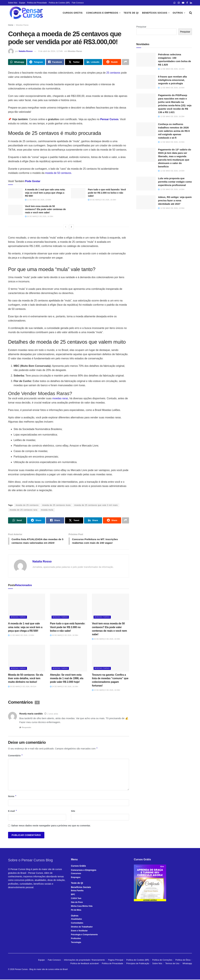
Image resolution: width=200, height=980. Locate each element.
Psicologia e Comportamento (84, 935)
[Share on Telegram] (36, 62)
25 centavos (113, 73)
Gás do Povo (77, 903)
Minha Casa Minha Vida (82, 907)
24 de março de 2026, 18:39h (64, 687)
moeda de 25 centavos (27, 505)
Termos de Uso (172, 964)
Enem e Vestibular (79, 931)
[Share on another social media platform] (125, 62)
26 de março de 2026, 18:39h (39, 216)
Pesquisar (141, 27)
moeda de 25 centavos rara (23, 510)
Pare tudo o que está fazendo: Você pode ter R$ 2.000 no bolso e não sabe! (107, 193)
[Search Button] (191, 13)
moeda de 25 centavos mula (56, 505)
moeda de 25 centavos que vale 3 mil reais (96, 505)
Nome (12, 797)
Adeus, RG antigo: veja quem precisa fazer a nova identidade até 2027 (175, 200)
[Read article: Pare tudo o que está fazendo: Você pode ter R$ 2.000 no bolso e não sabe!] (78, 193)
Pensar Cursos (21, 970)
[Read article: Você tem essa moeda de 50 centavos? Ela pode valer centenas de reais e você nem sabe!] (15, 210)
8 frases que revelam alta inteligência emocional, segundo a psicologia (172, 80)
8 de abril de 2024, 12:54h (51, 51)
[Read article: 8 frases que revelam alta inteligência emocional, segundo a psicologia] (146, 82)
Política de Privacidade (37, 3)
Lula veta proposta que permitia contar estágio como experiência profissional (175, 182)
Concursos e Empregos (102, 13)
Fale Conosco (78, 3)
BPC (73, 895)
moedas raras (60, 399)
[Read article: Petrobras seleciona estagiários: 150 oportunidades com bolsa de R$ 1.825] (146, 60)
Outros (178, 13)
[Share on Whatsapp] (17, 62)
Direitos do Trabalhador (82, 927)
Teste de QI (131, 13)
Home (11, 25)
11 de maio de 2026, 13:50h (38, 200)
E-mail (13, 811)
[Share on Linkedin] (93, 62)
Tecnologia (76, 943)
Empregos (76, 878)
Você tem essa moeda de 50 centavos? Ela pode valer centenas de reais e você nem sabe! (45, 209)
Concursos (76, 874)
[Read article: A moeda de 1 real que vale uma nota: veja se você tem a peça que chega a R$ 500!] (15, 193)
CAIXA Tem (76, 899)
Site (73, 811)
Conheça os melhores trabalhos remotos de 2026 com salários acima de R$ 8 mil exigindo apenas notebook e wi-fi (174, 131)
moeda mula (47, 510)
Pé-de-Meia (76, 910)
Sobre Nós (13, 3)
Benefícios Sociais (155, 13)
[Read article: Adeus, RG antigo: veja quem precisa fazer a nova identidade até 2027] (146, 202)
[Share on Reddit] (112, 62)
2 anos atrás (53, 714)
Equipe (22, 3)
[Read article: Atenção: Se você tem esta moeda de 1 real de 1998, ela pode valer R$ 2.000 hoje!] (69, 659)
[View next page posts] (71, 227)
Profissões (76, 939)
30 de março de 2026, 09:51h (22, 687)
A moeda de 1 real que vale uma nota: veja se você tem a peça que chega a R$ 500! (45, 193)
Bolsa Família (77, 891)
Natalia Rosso (26, 51)
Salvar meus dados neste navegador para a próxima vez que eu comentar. (51, 826)
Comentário (15, 756)
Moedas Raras (22, 25)
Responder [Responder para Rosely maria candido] (27, 728)
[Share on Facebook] (55, 62)
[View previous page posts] (66, 227)
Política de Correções (162, 960)
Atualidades (76, 920)
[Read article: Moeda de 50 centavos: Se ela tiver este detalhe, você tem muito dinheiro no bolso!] (27, 659)
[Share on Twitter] (74, 62)
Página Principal (116, 960)
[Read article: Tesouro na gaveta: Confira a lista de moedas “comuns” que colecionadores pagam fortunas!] (110, 659)
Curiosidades (77, 923)
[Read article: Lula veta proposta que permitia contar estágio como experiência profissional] (146, 184)
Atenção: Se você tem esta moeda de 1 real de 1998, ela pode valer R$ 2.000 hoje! (67, 679)
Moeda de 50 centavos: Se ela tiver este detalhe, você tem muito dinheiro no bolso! (26, 679)
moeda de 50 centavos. (58, 173)
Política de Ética (183, 960)
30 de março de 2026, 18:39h (102, 200)
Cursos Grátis (73, 13)
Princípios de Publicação (138, 964)
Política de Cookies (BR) (59, 3)
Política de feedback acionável (85, 964)
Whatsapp (187, 964)
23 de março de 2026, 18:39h (106, 691)
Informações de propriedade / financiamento (84, 960)
